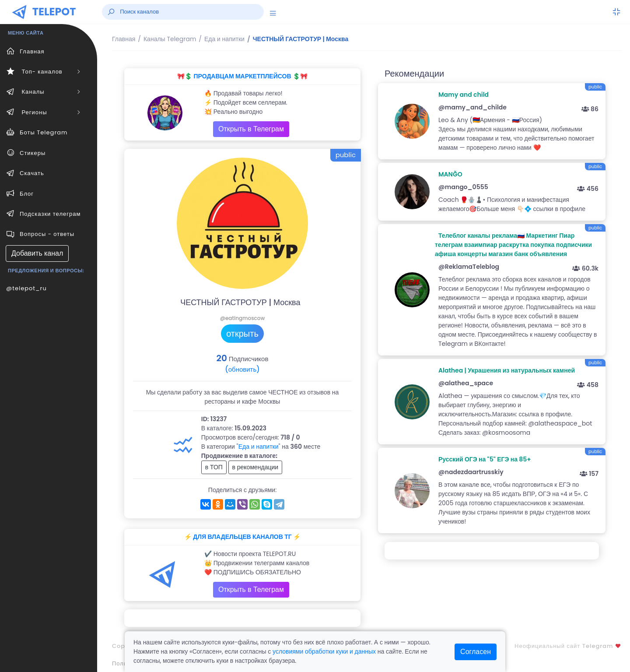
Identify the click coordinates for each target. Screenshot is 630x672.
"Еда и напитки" (259, 447)
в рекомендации (255, 467)
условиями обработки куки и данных (324, 651)
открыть (242, 334)
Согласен (476, 652)
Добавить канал (37, 253)
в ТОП (214, 467)
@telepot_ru (26, 288)
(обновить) (242, 369)
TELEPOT (54, 12)
